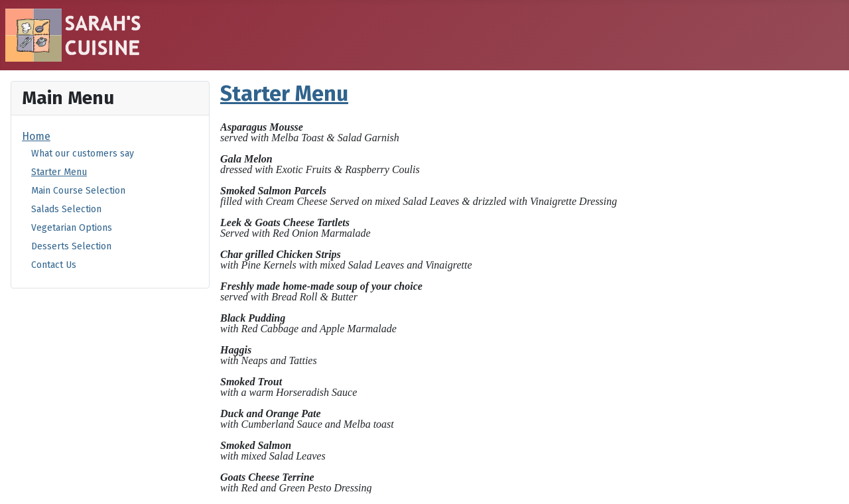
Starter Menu (59, 172)
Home (36, 136)
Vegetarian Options (72, 228)
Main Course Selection (78, 191)
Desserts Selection (71, 246)
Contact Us (54, 265)
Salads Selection (66, 209)
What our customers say (83, 154)
